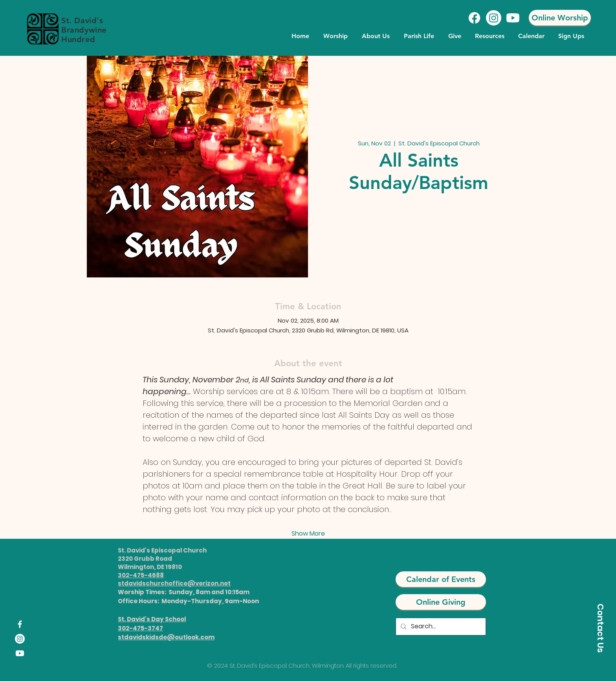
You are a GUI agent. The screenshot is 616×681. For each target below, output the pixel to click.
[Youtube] (513, 18)
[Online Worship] (560, 18)
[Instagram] (494, 18)
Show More (308, 534)
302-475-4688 (141, 575)
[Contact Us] (600, 628)
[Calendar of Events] (441, 579)
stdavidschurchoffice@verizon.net (174, 583)
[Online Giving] (441, 602)
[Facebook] (474, 18)
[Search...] (440, 627)
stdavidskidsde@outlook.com (166, 637)
